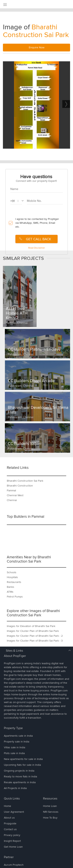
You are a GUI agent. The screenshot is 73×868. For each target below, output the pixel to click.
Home (7, 806)
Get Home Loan (13, 847)
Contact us (10, 829)
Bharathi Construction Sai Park (36, 31)
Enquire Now (37, 47)
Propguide (10, 823)
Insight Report (12, 841)
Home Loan (50, 806)
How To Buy (50, 818)
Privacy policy (12, 835)
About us (9, 818)
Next (66, 104)
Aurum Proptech (14, 865)
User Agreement (14, 812)
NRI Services (51, 812)
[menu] (5, 5)
